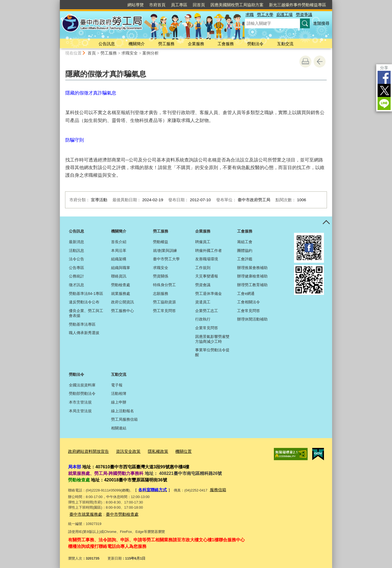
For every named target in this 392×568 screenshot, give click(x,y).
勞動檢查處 (121, 285)
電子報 (117, 385)
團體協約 (245, 251)
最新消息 (76, 242)
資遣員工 (203, 302)
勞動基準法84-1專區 (86, 294)
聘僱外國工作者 (209, 251)
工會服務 (226, 44)
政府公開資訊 (122, 302)
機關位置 (171, 451)
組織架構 (119, 259)
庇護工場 (284, 15)
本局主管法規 (80, 411)
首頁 (92, 53)
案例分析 (151, 53)
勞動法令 (255, 44)
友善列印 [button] (305, 62)
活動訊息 (76, 251)
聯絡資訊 (119, 276)
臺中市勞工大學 (166, 259)
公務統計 (76, 276)
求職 (250, 15)
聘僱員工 (203, 242)
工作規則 (203, 268)
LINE (384, 103)
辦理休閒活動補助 (252, 319)
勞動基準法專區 (82, 324)
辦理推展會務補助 (252, 268)
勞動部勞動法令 (82, 393)
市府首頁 (157, 5)
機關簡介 (137, 44)
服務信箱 (213, 488)
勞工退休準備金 (209, 294)
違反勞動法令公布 (84, 302)
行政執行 (203, 319)
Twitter (384, 90)
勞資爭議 (304, 15)
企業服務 (196, 44)
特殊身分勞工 (164, 285)
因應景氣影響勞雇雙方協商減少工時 (212, 339)
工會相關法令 (249, 302)
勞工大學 (265, 15)
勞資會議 (203, 285)
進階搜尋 (321, 23)
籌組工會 (245, 242)
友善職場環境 (207, 259)
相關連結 (119, 428)
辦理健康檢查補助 (252, 276)
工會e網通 (246, 294)
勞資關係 (161, 276)
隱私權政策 (148, 451)
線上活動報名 (122, 411)
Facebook (384, 77)
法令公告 (76, 259)
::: (58, 2)
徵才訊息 (76, 285)
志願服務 (161, 294)
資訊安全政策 (121, 451)
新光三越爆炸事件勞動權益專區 (298, 5)
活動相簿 (119, 393)
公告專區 (76, 268)
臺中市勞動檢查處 (116, 511)
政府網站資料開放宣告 (86, 451)
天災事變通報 (207, 276)
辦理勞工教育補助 (252, 285)
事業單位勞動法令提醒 (212, 352)
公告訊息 (107, 44)
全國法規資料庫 (82, 385)
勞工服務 (166, 44)
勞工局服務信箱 (124, 419)
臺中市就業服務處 (84, 511)
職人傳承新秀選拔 (84, 333)
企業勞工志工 (207, 311)
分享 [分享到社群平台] (384, 68)
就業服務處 (121, 294)
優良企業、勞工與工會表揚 (86, 313)
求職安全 (130, 53)
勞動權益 (161, 242)
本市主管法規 (80, 402)
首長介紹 (119, 242)
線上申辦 (119, 402)
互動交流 (285, 44)
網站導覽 (136, 5)
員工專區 (179, 5)
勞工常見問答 (164, 311)
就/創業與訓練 (165, 251)
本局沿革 (119, 251)
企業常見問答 (207, 328)
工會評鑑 (245, 259)
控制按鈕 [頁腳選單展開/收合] (326, 222)
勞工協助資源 (164, 302)
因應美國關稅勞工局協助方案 (237, 5)
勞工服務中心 (122, 311)
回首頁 (199, 5)
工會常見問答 (249, 311)
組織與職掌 (121, 268)
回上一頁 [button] (320, 62)
